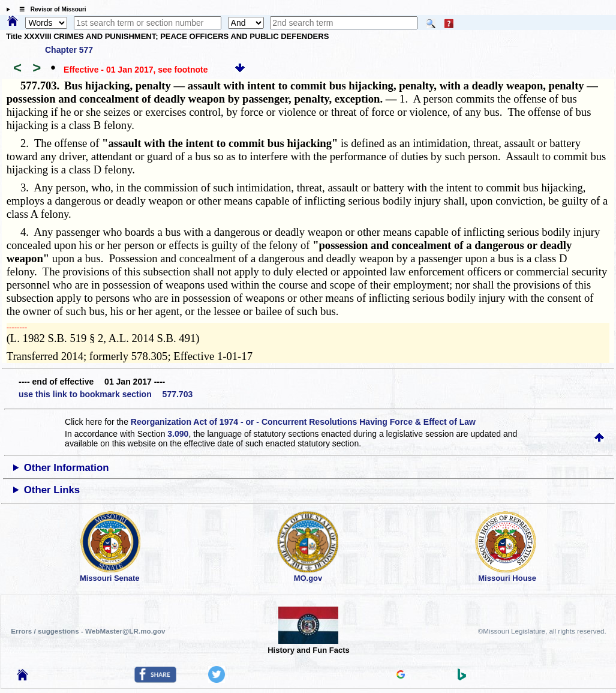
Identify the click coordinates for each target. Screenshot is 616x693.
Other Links (52, 490)
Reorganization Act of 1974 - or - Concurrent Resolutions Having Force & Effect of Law (303, 422)
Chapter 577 (69, 50)
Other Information (67, 468)
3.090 (178, 434)
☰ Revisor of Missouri (50, 9)
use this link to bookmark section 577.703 (106, 394)
